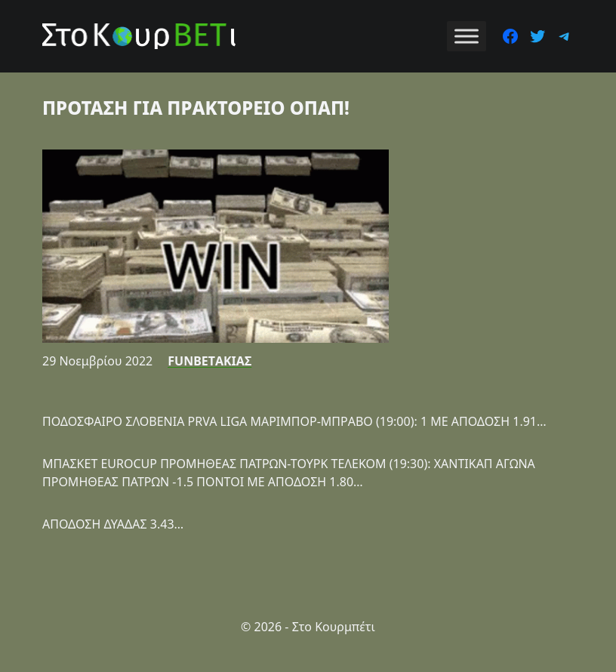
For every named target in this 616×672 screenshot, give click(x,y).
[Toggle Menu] (467, 36)
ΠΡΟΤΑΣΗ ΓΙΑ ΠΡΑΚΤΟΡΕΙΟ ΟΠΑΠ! (196, 108)
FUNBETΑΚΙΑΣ (209, 361)
